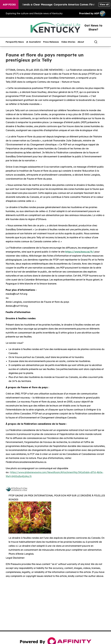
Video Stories (68, 42)
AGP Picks (9, 5)
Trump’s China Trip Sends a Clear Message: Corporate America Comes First (50, 4)
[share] (103, 42)
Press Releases (51, 42)
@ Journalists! (34, 42)
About (81, 42)
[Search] (96, 42)
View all (104, 4)
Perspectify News (15, 42)
